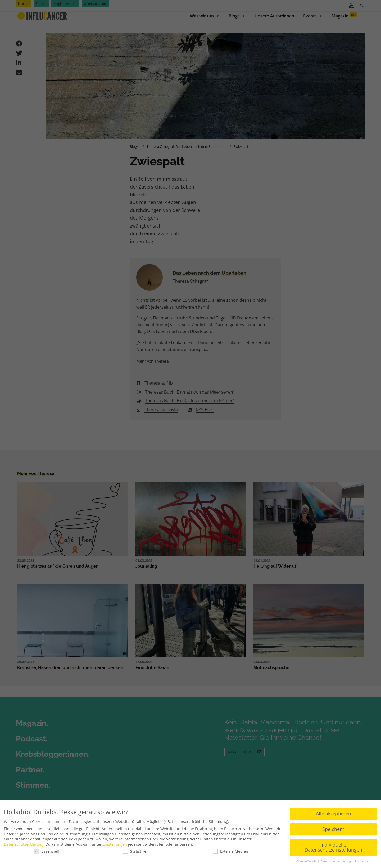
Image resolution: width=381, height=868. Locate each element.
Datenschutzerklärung (24, 844)
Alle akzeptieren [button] (334, 813)
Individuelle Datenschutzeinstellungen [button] (333, 847)
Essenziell (47, 851)
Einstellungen (115, 844)
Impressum (363, 861)
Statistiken (136, 851)
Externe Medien (230, 851)
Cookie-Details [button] (307, 861)
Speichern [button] (333, 829)
